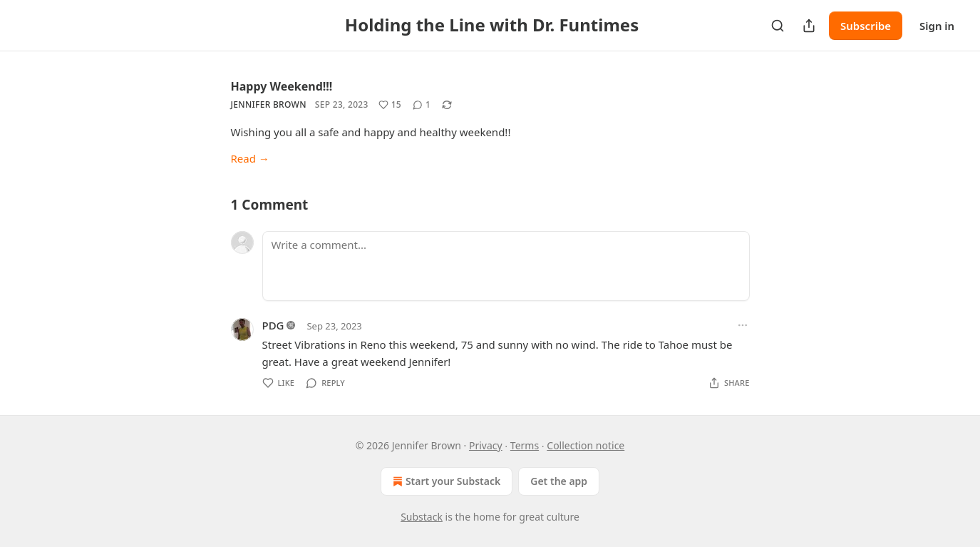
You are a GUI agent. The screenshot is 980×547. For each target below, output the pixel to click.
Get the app (559, 481)
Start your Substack (445, 481)
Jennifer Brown (269, 104)
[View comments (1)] (422, 105)
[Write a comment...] (506, 266)
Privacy (486, 445)
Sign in (937, 26)
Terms (525, 445)
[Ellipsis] (743, 325)
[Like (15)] (390, 105)
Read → (250, 158)
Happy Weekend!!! (282, 86)
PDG (273, 325)
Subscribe (866, 26)
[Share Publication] (809, 26)
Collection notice (586, 445)
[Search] (778, 26)
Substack (422, 517)
